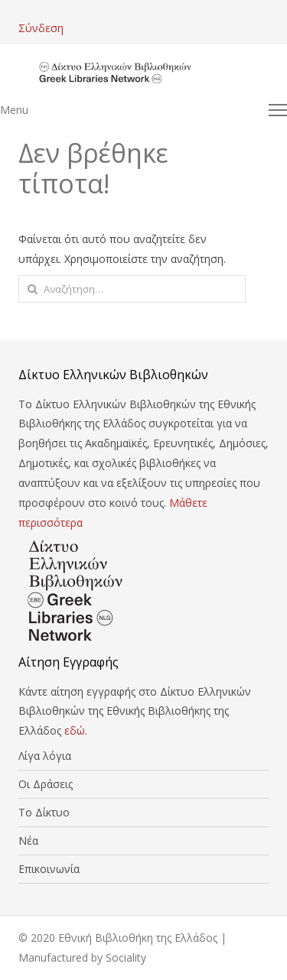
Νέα (28, 840)
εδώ (75, 730)
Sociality (126, 957)
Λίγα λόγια (45, 756)
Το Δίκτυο (44, 812)
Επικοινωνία (49, 869)
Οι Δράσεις (46, 784)
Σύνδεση (41, 28)
